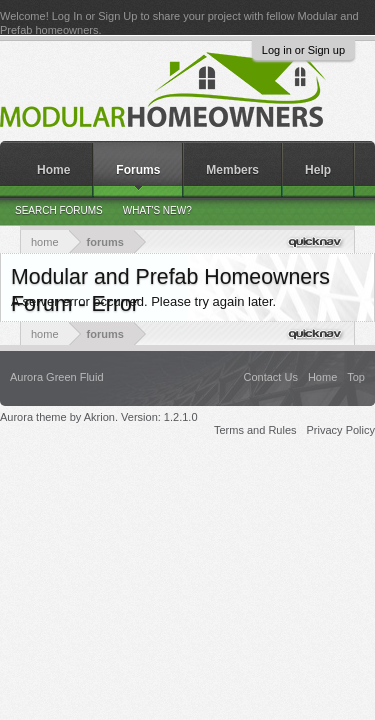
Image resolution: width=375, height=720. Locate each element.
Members (232, 170)
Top (356, 377)
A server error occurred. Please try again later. (143, 301)
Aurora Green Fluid (57, 377)
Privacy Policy (341, 430)
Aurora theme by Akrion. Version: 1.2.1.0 (99, 417)
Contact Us (270, 377)
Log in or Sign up (303, 50)
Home (53, 170)
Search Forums (59, 210)
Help (318, 170)
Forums (138, 170)
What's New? (157, 210)
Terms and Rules (255, 430)
